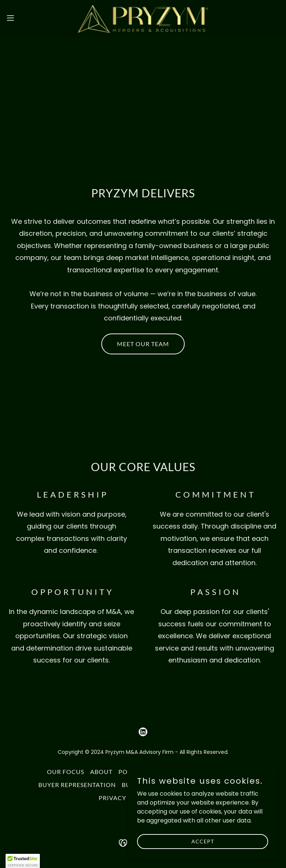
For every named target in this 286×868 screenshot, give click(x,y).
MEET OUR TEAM (143, 344)
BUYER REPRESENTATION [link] (77, 785)
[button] (24, 18)
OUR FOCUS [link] (66, 772)
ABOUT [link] (101, 772)
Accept (203, 841)
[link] (143, 18)
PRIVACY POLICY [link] (125, 798)
